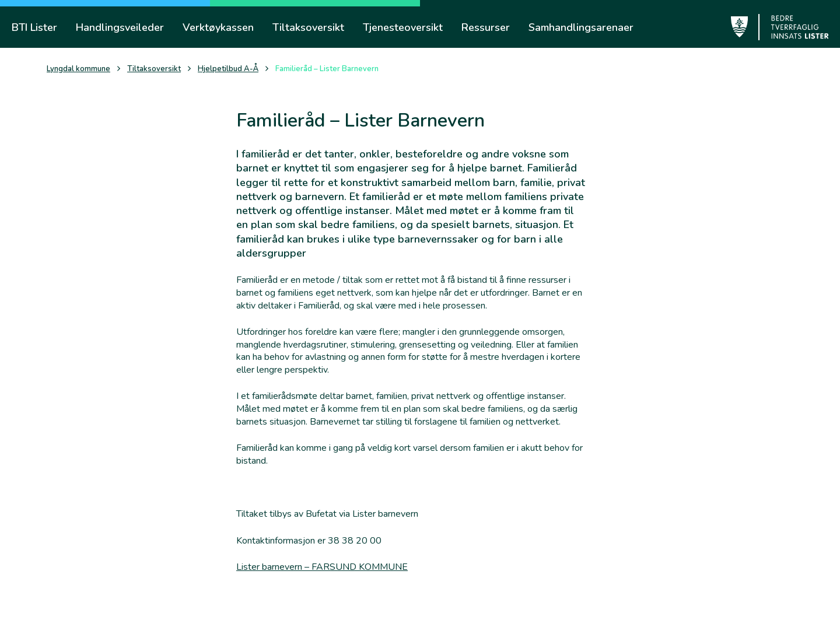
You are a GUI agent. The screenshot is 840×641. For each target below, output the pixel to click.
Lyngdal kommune (78, 69)
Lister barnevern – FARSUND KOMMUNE (322, 567)
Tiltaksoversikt (154, 69)
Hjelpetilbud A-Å (228, 69)
